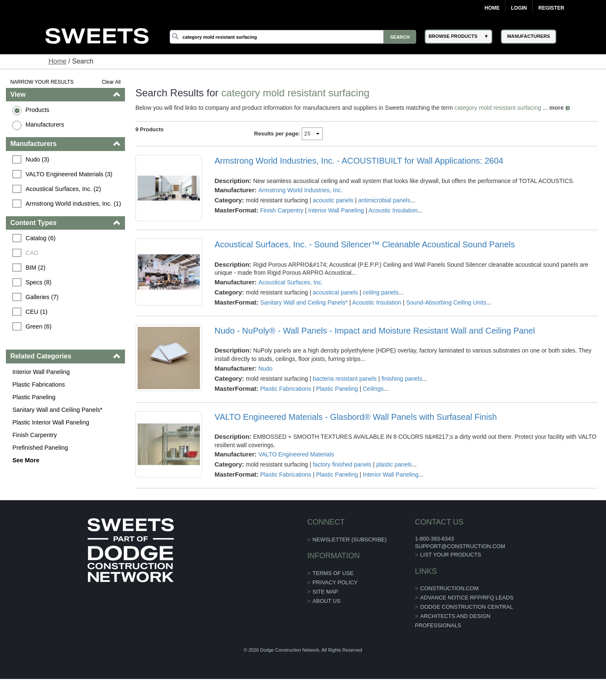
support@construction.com (460, 546)
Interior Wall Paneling (41, 372)
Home (492, 8)
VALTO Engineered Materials (296, 454)
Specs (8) (39, 282)
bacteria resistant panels (345, 379)
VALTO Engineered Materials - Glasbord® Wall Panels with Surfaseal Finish (356, 417)
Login (519, 8)
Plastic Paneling (34, 397)
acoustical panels (335, 292)
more (556, 108)
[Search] (293, 37)
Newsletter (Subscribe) (350, 540)
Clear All (111, 82)
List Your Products (451, 555)
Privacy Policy (335, 582)
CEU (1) (37, 312)
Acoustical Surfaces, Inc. (291, 282)
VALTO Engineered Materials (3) (69, 174)
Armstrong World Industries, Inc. (300, 190)
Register (551, 8)
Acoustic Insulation (393, 210)
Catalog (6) (41, 238)
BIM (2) (36, 268)
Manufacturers (45, 125)
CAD (32, 253)
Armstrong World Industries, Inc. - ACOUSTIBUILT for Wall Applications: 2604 (359, 161)
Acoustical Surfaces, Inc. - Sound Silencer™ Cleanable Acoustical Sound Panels (365, 244)
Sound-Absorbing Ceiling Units (446, 302)
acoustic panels (333, 200)
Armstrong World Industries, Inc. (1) (73, 204)
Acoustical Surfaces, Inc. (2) (63, 189)
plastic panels (394, 464)
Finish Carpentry (35, 435)
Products (37, 110)
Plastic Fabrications (39, 384)
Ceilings (373, 389)
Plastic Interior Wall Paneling (51, 422)
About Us (327, 601)
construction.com (450, 588)
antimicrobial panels (384, 200)
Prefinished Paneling (40, 448)
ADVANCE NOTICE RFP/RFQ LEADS (467, 598)
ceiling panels (381, 292)
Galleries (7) (42, 297)
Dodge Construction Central (467, 607)
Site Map (326, 592)
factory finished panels (342, 464)
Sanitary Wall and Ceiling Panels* (57, 410)
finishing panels (402, 379)
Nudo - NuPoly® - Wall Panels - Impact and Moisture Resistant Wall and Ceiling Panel (375, 331)
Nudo (265, 369)
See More (26, 460)
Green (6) (39, 326)
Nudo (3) (37, 159)
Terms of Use (333, 573)
